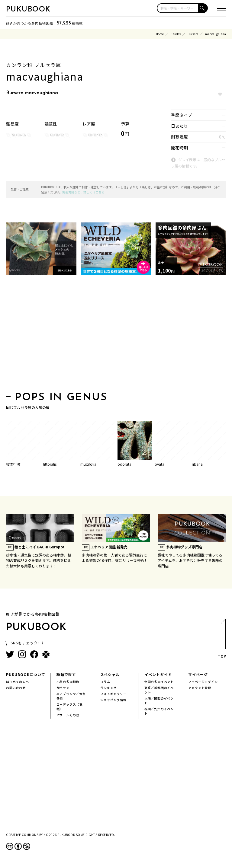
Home (160, 34)
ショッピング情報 (113, 700)
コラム (105, 682)
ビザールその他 (68, 715)
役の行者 (13, 464)
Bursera (193, 34)
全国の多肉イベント (159, 682)
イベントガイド (158, 674)
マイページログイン (203, 682)
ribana (197, 464)
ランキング (108, 688)
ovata (159, 464)
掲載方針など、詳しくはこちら (83, 192)
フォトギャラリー (113, 694)
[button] (203, 8)
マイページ (198, 674)
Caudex (176, 34)
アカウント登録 (200, 688)
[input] (178, 8)
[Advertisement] (116, 335)
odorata (124, 464)
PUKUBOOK (28, 10)
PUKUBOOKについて (26, 674)
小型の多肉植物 (68, 682)
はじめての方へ (18, 682)
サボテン (63, 688)
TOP (222, 640)
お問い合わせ (16, 688)
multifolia (88, 464)
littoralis (50, 464)
